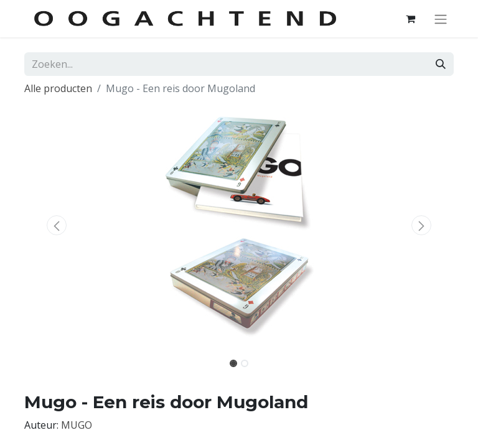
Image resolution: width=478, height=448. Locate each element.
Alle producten (58, 88)
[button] (57, 225)
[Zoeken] (441, 64)
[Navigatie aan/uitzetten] (441, 19)
